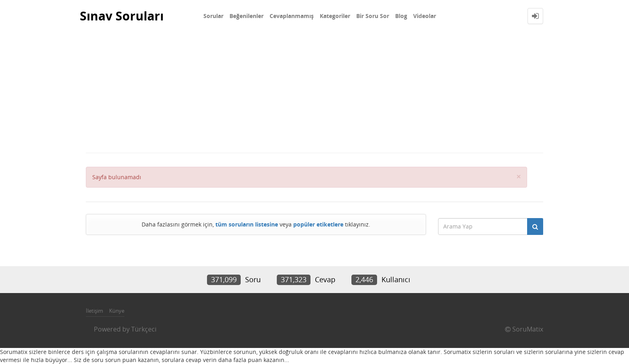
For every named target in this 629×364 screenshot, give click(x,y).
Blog (401, 16)
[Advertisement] (314, 92)
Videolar (425, 16)
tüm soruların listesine (247, 224)
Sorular (213, 16)
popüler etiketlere (318, 224)
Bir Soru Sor (373, 16)
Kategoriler (335, 16)
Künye (117, 311)
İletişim (94, 311)
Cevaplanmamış (292, 16)
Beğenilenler (247, 16)
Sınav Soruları (122, 16)
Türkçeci (144, 329)
